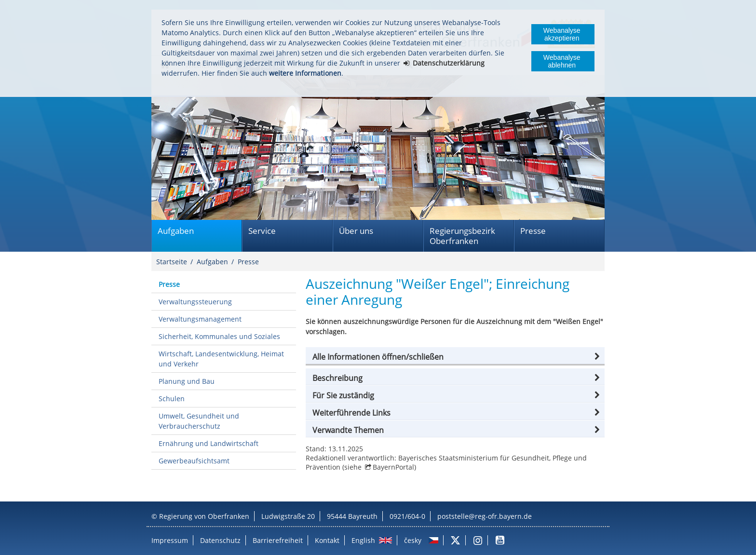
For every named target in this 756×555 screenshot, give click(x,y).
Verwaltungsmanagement (200, 319)
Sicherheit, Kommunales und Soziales (219, 336)
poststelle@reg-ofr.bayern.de (485, 516)
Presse (533, 231)
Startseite (172, 262)
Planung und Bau (187, 381)
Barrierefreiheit (278, 540)
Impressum (170, 540)
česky (413, 540)
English (363, 540)
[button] (455, 357)
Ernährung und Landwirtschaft (209, 443)
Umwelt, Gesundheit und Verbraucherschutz (199, 421)
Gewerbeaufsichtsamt (194, 461)
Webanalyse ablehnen (562, 61)
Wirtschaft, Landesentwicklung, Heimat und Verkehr (221, 359)
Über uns (356, 231)
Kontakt (327, 540)
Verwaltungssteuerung (195, 302)
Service (262, 231)
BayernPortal (393, 467)
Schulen (172, 399)
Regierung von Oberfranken (204, 516)
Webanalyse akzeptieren (562, 34)
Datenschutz (220, 540)
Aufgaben (176, 231)
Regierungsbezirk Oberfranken (462, 236)
